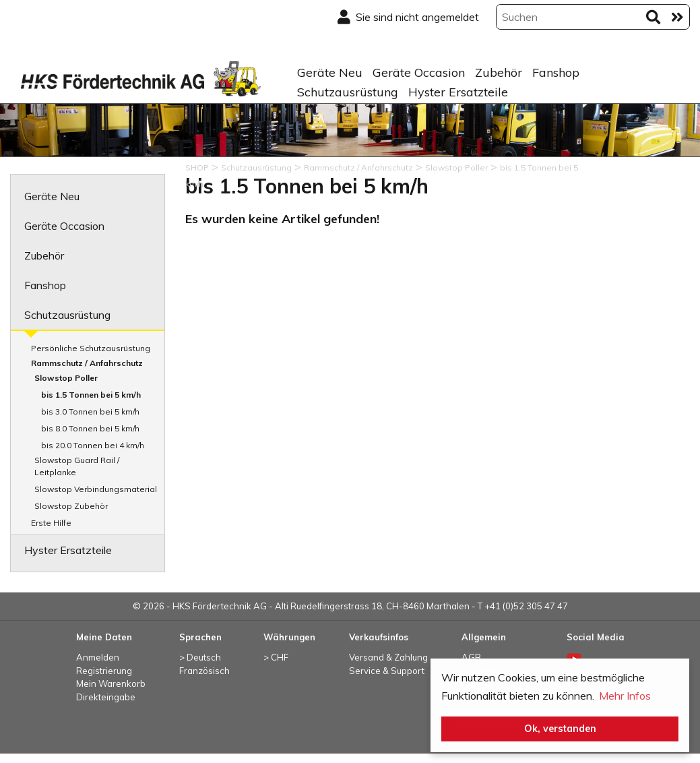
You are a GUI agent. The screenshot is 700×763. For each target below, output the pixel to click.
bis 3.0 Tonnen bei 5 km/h (90, 411)
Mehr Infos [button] (625, 696)
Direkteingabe (106, 697)
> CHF (276, 657)
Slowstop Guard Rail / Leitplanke (77, 466)
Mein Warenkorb (111, 683)
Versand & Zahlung (388, 657)
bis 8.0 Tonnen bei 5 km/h (90, 428)
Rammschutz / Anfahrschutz (87, 363)
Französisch (204, 671)
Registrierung (104, 671)
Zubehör (499, 72)
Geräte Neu (330, 72)
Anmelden (98, 657)
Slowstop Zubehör (71, 506)
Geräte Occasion (419, 72)
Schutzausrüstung (348, 92)
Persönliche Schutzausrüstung (91, 348)
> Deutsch (200, 657)
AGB (471, 657)
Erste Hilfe (51, 523)
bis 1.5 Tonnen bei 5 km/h (91, 395)
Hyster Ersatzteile (458, 92)
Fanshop (556, 72)
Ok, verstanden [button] (560, 729)
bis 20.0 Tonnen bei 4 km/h (93, 445)
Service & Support (387, 671)
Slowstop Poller (66, 378)
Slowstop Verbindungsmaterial (96, 489)
